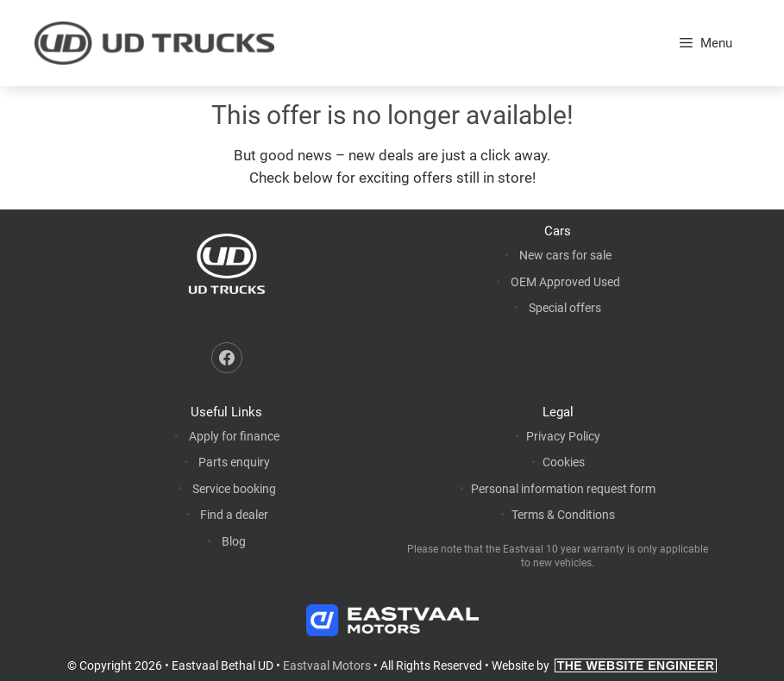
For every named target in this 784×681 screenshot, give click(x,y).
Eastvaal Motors (327, 665)
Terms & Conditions (563, 515)
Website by (605, 665)
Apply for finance (234, 436)
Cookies (564, 462)
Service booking (234, 489)
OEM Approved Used (565, 282)
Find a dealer (234, 515)
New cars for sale (565, 255)
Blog (234, 541)
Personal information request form (563, 489)
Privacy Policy (563, 436)
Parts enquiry (234, 462)
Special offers (565, 308)
